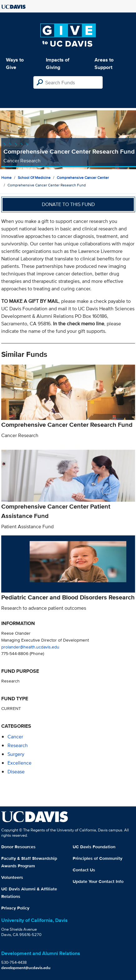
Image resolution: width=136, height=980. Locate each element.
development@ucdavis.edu (26, 968)
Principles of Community (97, 858)
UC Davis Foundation (94, 847)
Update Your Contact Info (98, 881)
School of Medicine (34, 177)
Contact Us (84, 870)
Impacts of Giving (58, 64)
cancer (15, 737)
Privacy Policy (15, 908)
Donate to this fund (68, 204)
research (18, 745)
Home (6, 177)
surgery (16, 754)
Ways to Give (15, 64)
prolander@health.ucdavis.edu (30, 647)
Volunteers (12, 877)
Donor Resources (18, 847)
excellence (19, 763)
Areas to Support (104, 64)
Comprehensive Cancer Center (83, 177)
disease (16, 772)
